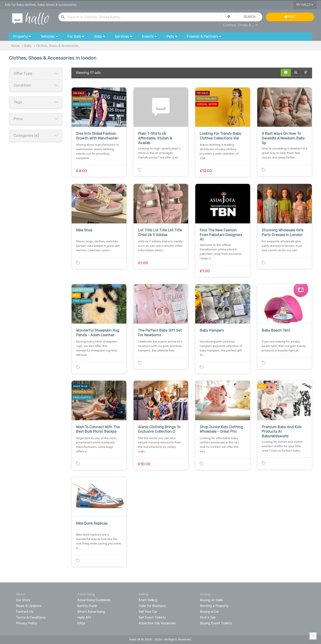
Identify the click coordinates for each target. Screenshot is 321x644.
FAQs (81, 623)
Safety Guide (87, 606)
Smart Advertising (91, 612)
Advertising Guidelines (94, 600)
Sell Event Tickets (152, 617)
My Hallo (305, 5)
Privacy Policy (27, 623)
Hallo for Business (152, 606)
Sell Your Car (148, 612)
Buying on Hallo (211, 600)
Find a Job (208, 617)
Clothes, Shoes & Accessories (58, 46)
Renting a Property (214, 606)
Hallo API (84, 617)
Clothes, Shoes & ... (240, 25)
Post (290, 17)
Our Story (23, 600)
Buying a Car (209, 612)
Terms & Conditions (31, 617)
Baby (28, 46)
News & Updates (29, 606)
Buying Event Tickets (216, 623)
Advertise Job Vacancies (157, 623)
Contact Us (25, 612)
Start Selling (148, 600)
